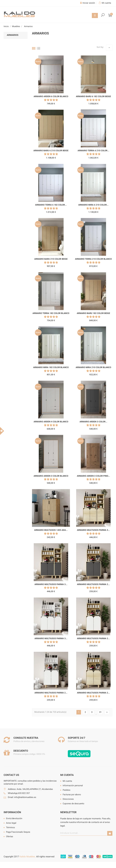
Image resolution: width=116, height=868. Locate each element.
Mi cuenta (67, 775)
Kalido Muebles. (28, 857)
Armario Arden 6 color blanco (51, 97)
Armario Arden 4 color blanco (51, 422)
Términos (10, 828)
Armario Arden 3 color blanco (51, 476)
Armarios (13, 35)
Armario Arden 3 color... (93, 422)
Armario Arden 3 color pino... (93, 476)
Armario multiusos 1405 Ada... (51, 530)
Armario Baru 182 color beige (93, 313)
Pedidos (67, 790)
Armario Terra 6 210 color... (93, 151)
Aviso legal (11, 823)
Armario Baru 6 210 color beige (51, 151)
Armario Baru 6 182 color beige (93, 97)
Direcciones (68, 799)
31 (100, 712)
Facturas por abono (72, 795)
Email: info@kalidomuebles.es (22, 797)
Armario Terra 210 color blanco (93, 259)
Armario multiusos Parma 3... (93, 530)
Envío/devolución (14, 819)
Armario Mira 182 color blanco (51, 367)
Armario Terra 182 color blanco (51, 313)
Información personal (73, 786)
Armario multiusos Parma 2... (93, 584)
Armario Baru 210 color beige (51, 259)
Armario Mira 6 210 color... (93, 205)
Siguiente (107, 712)
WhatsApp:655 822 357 (19, 793)
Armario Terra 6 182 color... (51, 205)
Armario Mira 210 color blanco (93, 367)
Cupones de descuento (73, 804)
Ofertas (10, 837)
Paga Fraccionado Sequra (18, 832)
